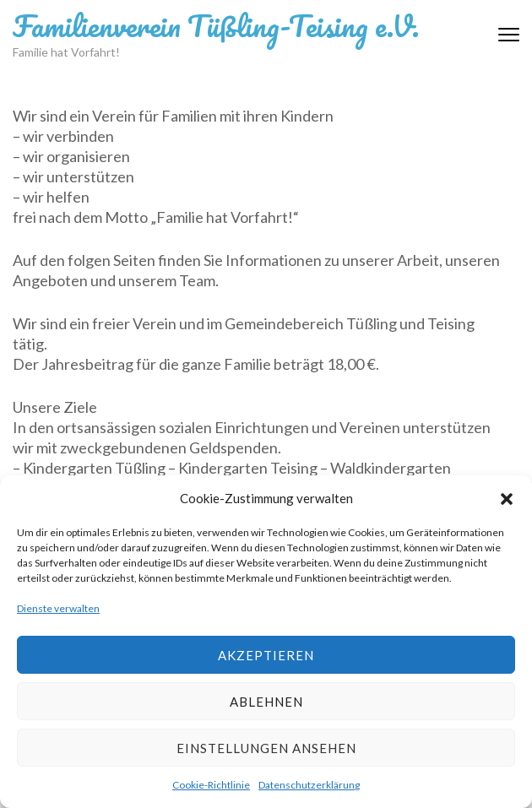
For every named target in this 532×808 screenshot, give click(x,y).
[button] (507, 498)
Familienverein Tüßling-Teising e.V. (216, 25)
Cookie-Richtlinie (211, 785)
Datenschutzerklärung (309, 785)
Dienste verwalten (58, 608)
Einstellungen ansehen (266, 748)
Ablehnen (266, 702)
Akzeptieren (266, 655)
